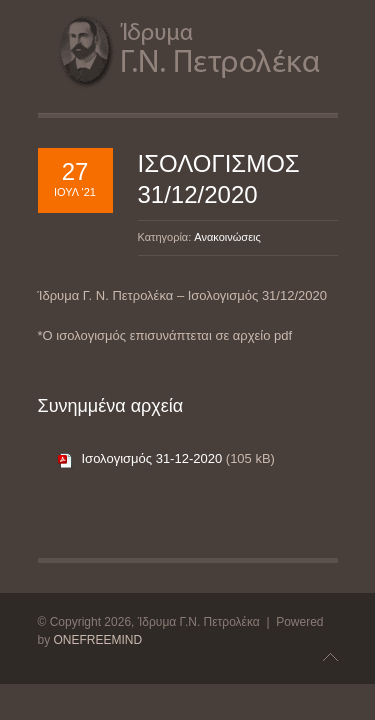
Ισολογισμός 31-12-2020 (152, 458)
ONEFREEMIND (98, 640)
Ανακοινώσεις (227, 237)
